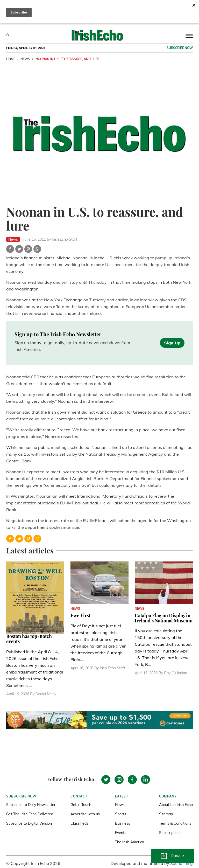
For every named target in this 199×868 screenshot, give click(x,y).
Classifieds (79, 823)
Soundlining (182, 863)
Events (121, 833)
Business (123, 823)
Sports (121, 814)
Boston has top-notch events (29, 639)
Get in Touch (81, 805)
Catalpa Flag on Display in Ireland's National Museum (164, 618)
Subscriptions (170, 833)
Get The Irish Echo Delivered (30, 814)
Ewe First (80, 615)
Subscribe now (180, 48)
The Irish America (130, 842)
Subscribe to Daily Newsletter (31, 805)
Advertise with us (85, 814)
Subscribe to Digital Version (29, 823)
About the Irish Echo (176, 805)
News (120, 805)
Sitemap (166, 814)
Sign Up (172, 343)
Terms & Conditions (175, 823)
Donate (177, 856)
